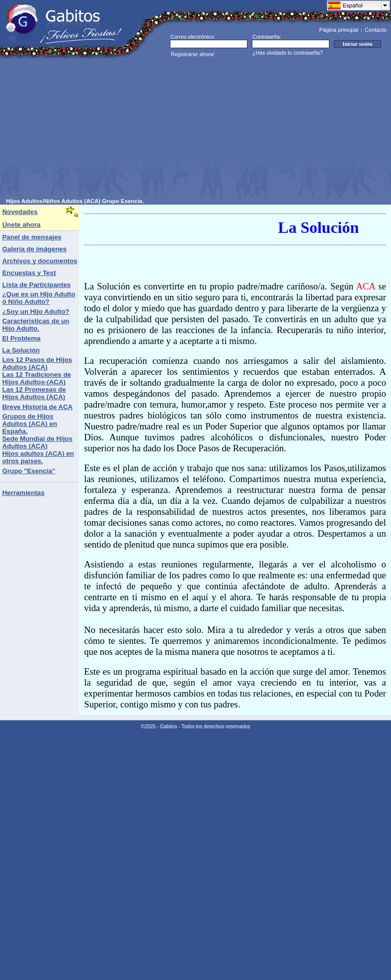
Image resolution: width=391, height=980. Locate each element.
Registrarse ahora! (193, 54)
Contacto (376, 30)
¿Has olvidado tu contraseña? (288, 53)
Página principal (339, 30)
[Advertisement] (144, 129)
